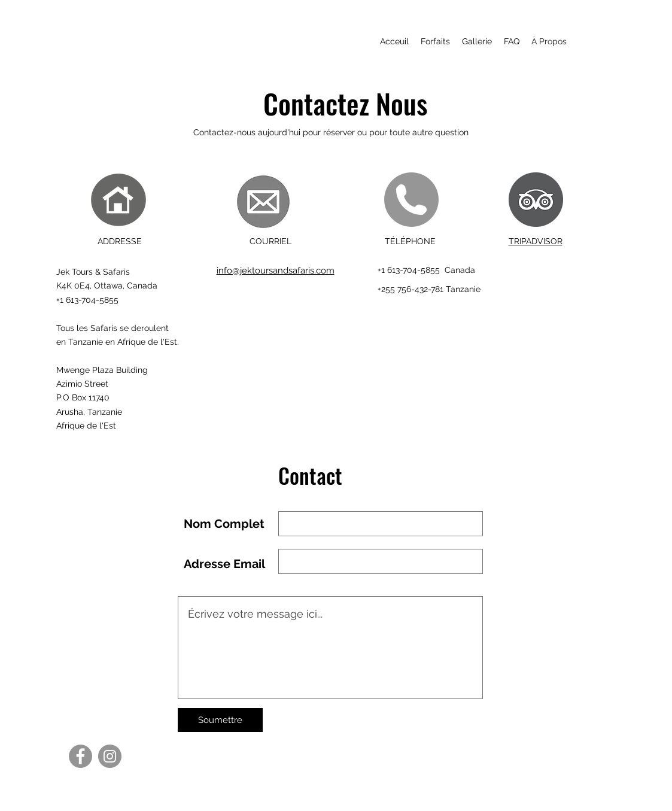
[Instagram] (110, 756)
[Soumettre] (220, 720)
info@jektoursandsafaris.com (276, 271)
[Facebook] (80, 756)
